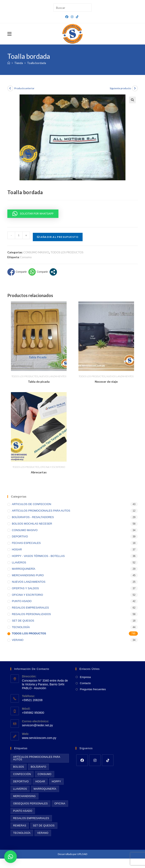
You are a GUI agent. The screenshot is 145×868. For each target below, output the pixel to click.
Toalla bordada (37, 63)
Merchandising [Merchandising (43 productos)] (24, 796)
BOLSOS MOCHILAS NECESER (32, 524)
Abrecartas (39, 472)
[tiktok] (108, 760)
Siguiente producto (120, 88)
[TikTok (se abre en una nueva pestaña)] (77, 17)
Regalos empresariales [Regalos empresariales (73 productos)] (31, 818)
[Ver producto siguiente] (135, 88)
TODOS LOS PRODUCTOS (67, 252)
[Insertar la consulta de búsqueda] (72, 8)
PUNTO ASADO (22, 601)
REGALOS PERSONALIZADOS (32, 614)
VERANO (18, 640)
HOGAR (17, 549)
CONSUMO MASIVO (36, 252)
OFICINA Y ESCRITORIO (53, 467)
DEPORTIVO (20, 536)
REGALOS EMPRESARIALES (30, 608)
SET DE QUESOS (23, 621)
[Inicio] (9, 63)
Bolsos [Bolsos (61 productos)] (19, 767)
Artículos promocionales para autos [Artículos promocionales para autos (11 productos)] (37, 758)
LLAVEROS (19, 562)
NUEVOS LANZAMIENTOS (53, 376)
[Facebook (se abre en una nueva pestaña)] (67, 17)
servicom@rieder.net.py (38, 725)
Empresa (85, 677)
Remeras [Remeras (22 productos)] (20, 826)
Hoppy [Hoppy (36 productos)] (56, 782)
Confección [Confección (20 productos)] (22, 774)
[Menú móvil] (9, 34)
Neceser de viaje (106, 382)
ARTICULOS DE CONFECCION (32, 504)
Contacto (85, 683)
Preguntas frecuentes (93, 689)
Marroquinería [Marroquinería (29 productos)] (45, 789)
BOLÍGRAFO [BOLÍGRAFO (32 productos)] (38, 767)
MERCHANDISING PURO (28, 575)
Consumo (26, 257)
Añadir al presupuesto (58, 237)
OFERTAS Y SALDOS (25, 588)
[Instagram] (95, 760)
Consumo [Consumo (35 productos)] (44, 774)
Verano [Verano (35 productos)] (43, 833)
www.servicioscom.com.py (39, 738)
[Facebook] (82, 760)
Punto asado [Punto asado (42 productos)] (23, 811)
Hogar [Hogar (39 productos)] (40, 782)
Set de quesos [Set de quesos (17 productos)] (44, 826)
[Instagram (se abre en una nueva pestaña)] (72, 17)
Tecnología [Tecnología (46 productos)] (22, 833)
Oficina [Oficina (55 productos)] (60, 804)
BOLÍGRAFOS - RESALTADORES (33, 517)
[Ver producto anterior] (10, 88)
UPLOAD (82, 854)
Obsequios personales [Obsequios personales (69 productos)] (31, 804)
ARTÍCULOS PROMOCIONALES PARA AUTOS (41, 511)
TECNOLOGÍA (21, 627)
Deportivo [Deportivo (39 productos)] (21, 782)
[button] (132, 100)
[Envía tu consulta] (87, 7)
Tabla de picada (39, 382)
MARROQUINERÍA (24, 569)
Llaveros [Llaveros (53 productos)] (20, 789)
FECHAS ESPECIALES (26, 543)
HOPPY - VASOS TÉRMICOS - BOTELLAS (38, 556)
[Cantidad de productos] (19, 235)
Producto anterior (24, 88)
